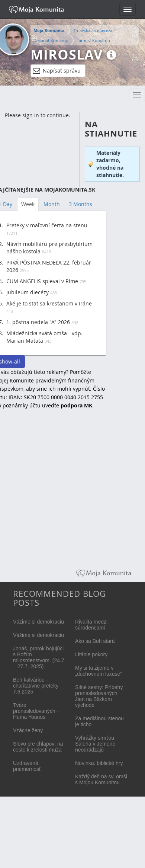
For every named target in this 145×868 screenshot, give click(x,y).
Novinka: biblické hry (99, 763)
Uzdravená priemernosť (27, 766)
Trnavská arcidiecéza (93, 30)
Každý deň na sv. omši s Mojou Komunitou (101, 779)
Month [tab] (52, 204)
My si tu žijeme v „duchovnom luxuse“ (99, 671)
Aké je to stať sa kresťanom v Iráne (49, 303)
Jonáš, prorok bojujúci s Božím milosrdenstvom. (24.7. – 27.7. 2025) (39, 657)
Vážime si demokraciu (38, 622)
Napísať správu (57, 71)
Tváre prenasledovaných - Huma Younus (36, 711)
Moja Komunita (49, 31)
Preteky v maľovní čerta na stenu (47, 225)
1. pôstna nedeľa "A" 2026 (38, 322)
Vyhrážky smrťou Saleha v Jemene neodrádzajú (95, 744)
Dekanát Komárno (51, 40)
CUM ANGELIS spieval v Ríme (42, 281)
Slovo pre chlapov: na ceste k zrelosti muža (38, 747)
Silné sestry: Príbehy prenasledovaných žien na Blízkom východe (99, 696)
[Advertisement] (70, 494)
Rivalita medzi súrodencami (91, 625)
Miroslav (67, 55)
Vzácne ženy (28, 730)
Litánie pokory (91, 654)
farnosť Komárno (94, 40)
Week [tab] (28, 204)
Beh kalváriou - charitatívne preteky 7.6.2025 (36, 686)
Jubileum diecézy (28, 292)
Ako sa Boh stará (95, 641)
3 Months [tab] (80, 204)
